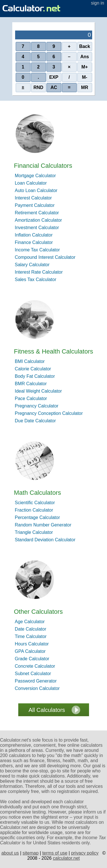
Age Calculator (30, 622)
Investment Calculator (37, 228)
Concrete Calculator (35, 666)
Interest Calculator (33, 198)
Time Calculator (31, 636)
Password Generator (36, 681)
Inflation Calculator (34, 235)
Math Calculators (38, 493)
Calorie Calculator (33, 369)
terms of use (55, 853)
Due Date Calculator (35, 421)
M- (85, 77)
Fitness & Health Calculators (54, 351)
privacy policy (85, 853)
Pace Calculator (31, 398)
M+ (85, 67)
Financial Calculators (43, 166)
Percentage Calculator (37, 517)
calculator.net (66, 858)
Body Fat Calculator (35, 376)
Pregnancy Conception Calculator (49, 413)
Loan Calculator (31, 183)
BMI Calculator (30, 361)
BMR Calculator (31, 384)
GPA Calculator (30, 651)
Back (84, 46)
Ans (84, 57)
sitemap (31, 853)
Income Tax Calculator (37, 250)
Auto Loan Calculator (36, 190)
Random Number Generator (43, 525)
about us (10, 853)
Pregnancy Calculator (37, 406)
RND (38, 87)
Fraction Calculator (34, 510)
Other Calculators (38, 612)
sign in (98, 3)
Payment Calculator (35, 205)
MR (85, 87)
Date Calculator (31, 629)
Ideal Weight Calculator (38, 391)
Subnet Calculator (33, 674)
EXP (54, 77)
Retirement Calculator (37, 213)
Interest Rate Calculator (39, 272)
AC (54, 87)
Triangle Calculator (34, 532)
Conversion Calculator (37, 688)
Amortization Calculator (38, 220)
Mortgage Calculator (35, 176)
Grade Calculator (32, 659)
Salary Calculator (32, 265)
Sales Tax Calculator (36, 279)
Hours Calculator (32, 644)
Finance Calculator (34, 242)
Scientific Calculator (35, 503)
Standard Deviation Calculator (45, 540)
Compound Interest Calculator (45, 257)
